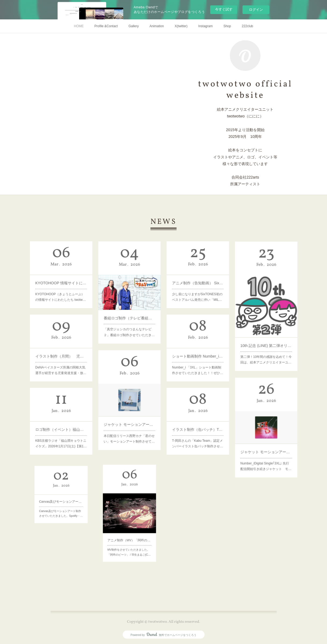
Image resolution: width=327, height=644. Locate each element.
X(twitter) (181, 26)
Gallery (133, 26)
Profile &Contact (106, 26)
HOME (79, 26)
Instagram (205, 26)
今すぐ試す (224, 9)
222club (247, 26)
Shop (227, 26)
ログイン (256, 10)
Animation (157, 26)
